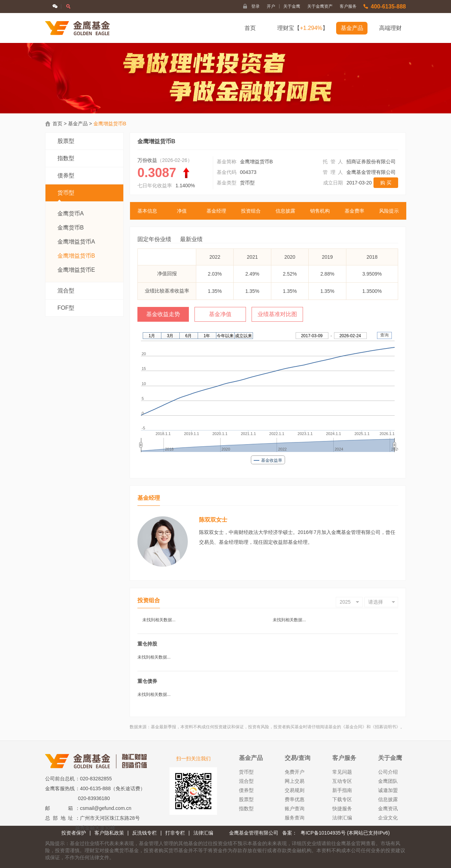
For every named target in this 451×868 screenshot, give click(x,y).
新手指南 (342, 790)
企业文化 (388, 818)
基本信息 (147, 211)
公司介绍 (388, 772)
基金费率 (354, 211)
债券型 (66, 175)
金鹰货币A (71, 213)
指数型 (66, 158)
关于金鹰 (292, 6)
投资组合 (251, 211)
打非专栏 (175, 833)
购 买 (386, 183)
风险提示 (389, 211)
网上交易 (295, 781)
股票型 (66, 141)
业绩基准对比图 (277, 314)
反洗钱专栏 (144, 833)
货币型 (66, 196)
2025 (345, 602)
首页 (250, 28)
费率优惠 (295, 799)
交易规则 (295, 790)
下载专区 (342, 799)
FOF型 (66, 308)
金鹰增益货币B (76, 256)
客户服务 (348, 6)
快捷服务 (342, 809)
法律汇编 (342, 818)
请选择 (376, 602)
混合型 (66, 291)
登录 (255, 6)
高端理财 (390, 28)
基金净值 (220, 314)
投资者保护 (74, 833)
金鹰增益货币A (76, 242)
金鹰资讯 (388, 809)
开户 (273, 6)
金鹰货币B (71, 228)
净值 (182, 211)
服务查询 (295, 818)
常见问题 (342, 772)
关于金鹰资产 (320, 6)
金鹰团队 (388, 781)
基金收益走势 (163, 314)
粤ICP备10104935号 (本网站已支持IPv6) (345, 833)
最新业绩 (191, 239)
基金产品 (352, 28)
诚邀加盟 (388, 790)
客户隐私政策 (109, 833)
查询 (384, 335)
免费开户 (295, 772)
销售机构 (320, 211)
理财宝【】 (303, 28)
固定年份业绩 (154, 239)
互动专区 (342, 781)
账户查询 (295, 809)
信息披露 (285, 211)
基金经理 (216, 211)
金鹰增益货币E (76, 270)
